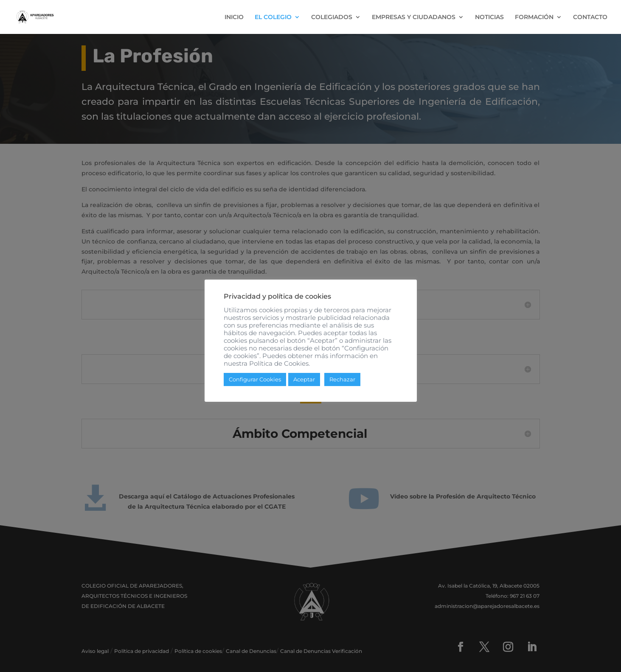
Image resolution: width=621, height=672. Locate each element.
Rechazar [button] (342, 379)
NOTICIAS (489, 17)
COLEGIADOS (332, 17)
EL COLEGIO (273, 17)
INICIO (234, 17)
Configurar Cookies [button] (255, 379)
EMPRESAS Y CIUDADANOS (414, 17)
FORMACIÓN (534, 17)
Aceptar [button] (304, 379)
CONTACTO (590, 17)
